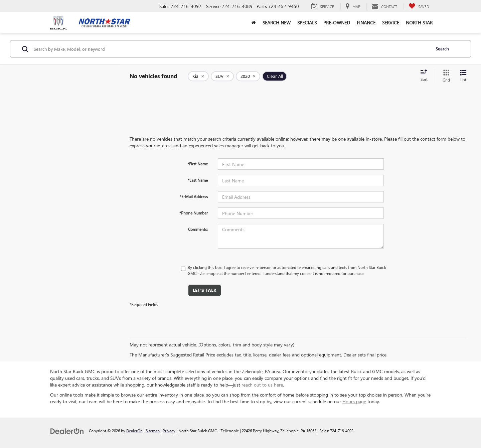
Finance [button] (366, 23)
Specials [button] (307, 23)
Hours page (354, 401)
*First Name (198, 164)
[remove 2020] (248, 76)
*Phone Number (194, 213)
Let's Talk (205, 290)
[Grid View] (445, 76)
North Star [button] (419, 23)
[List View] (463, 76)
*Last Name (198, 180)
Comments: (198, 229)
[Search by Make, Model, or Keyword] (231, 49)
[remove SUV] (222, 76)
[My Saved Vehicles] (419, 6)
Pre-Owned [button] (337, 23)
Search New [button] (277, 23)
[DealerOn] (67, 430)
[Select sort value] (426, 76)
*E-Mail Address (194, 196)
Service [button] (391, 23)
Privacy (169, 431)
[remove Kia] (198, 76)
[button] (254, 23)
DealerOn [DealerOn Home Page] (134, 431)
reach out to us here (262, 385)
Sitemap (153, 431)
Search (442, 49)
